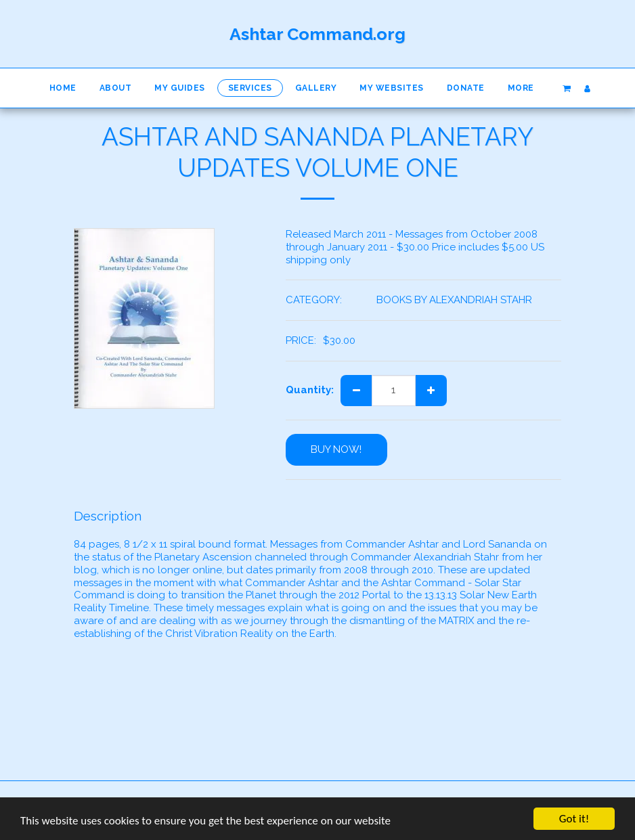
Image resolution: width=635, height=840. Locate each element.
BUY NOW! (336, 449)
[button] (566, 88)
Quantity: (310, 390)
